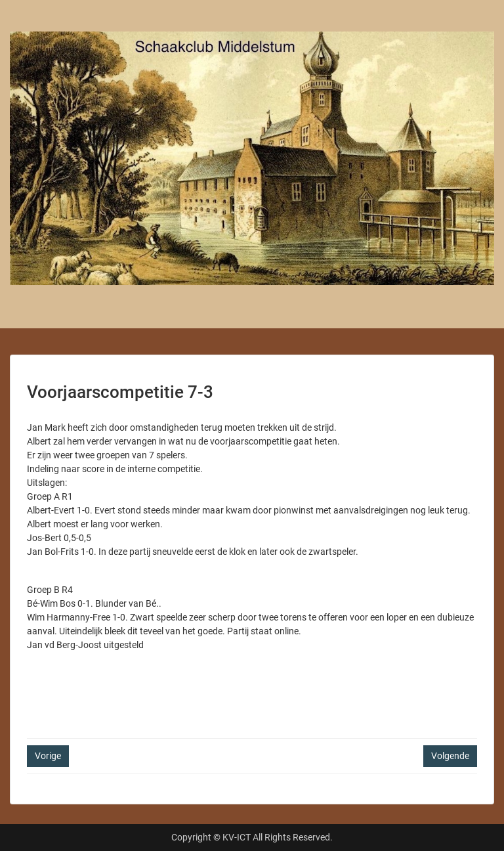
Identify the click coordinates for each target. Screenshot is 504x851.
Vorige (48, 756)
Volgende (450, 756)
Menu (24, 22)
